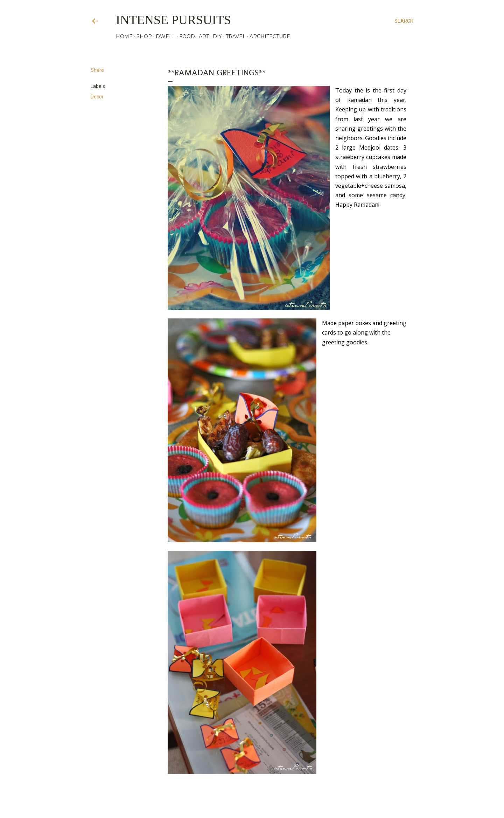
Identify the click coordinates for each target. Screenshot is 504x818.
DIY (217, 36)
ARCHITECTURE (270, 36)
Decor (97, 97)
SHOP (144, 36)
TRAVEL (236, 36)
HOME (124, 36)
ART (204, 36)
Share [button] (97, 70)
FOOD (187, 36)
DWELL (166, 36)
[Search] (404, 21)
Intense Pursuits (173, 20)
